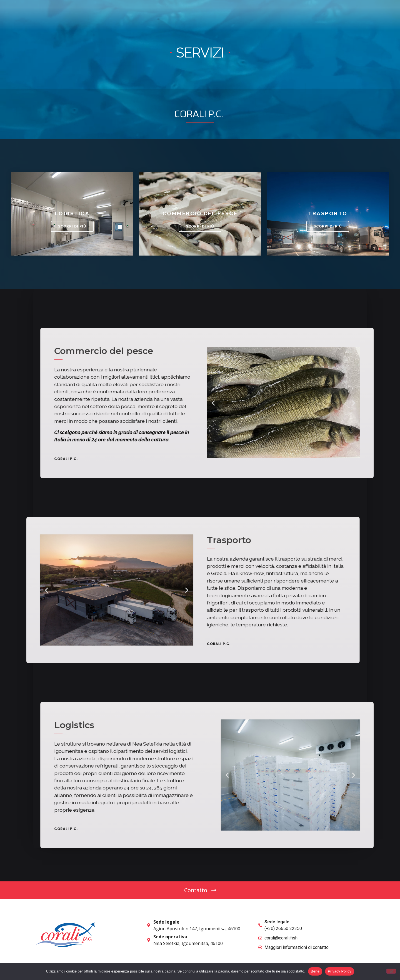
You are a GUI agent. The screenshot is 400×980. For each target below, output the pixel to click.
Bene (315, 971)
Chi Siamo (219, 15)
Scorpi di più (72, 226)
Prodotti (249, 15)
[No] (391, 971)
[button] (334, 15)
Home (192, 15)
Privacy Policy (339, 971)
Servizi (277, 15)
